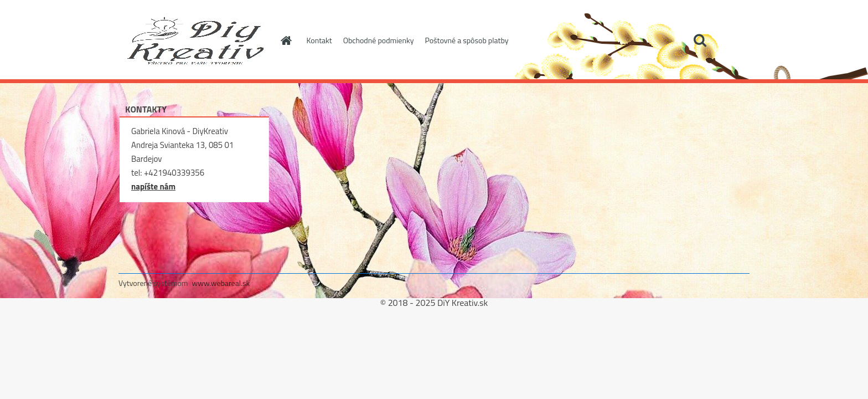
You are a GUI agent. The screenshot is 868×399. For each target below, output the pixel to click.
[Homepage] (286, 40)
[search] (700, 40)
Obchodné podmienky (379, 40)
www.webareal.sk (221, 283)
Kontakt (319, 40)
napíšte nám (153, 186)
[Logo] (195, 41)
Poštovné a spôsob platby (466, 40)
